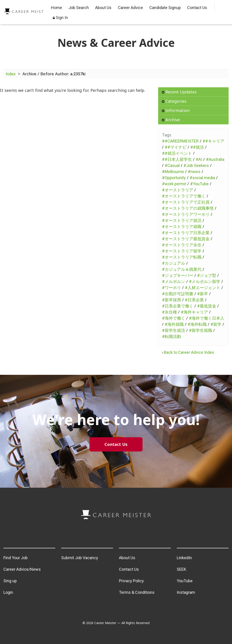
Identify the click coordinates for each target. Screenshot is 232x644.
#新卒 (203, 294)
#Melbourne (173, 172)
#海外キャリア (194, 312)
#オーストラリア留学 (182, 251)
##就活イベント (177, 153)
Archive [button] (171, 120)
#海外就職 (174, 324)
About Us (103, 8)
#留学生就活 (174, 330)
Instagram (186, 592)
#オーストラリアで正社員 (186, 202)
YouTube (185, 581)
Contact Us (197, 8)
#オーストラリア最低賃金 (186, 239)
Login (8, 592)
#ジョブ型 (207, 275)
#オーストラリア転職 (182, 257)
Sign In (60, 18)
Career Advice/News (22, 569)
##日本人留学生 (177, 159)
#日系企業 (194, 300)
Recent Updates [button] (179, 92)
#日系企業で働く (178, 306)
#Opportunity (174, 178)
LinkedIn (184, 558)
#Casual (172, 165)
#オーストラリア (178, 190)
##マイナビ (176, 147)
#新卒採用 (172, 300)
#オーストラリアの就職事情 (188, 208)
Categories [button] (174, 101)
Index (11, 74)
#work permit (174, 184)
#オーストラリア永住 (182, 245)
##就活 (197, 147)
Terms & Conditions (137, 592)
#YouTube (199, 184)
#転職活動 (172, 336)
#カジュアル (174, 263)
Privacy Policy (131, 581)
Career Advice (130, 8)
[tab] (193, 92)
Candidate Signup (165, 8)
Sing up (10, 581)
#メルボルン (174, 282)
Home (57, 8)
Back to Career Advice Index (188, 352)
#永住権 (169, 312)
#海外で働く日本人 (207, 318)
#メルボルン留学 (205, 282)
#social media (202, 178)
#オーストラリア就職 (182, 227)
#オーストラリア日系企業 (186, 233)
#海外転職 (197, 324)
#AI (199, 159)
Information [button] (176, 110)
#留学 (216, 324)
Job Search (79, 8)
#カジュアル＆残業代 (182, 269)
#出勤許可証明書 (178, 294)
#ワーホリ (172, 288)
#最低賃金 (207, 306)
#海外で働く (174, 318)
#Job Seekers (196, 165)
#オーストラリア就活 (182, 220)
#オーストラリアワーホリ (186, 214)
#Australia (215, 159)
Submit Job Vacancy (80, 558)
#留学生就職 (201, 330)
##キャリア (213, 141)
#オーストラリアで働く (184, 196)
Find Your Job (16, 558)
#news (194, 172)
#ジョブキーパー (178, 275)
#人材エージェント (203, 288)
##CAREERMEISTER (180, 141)
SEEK (181, 569)
